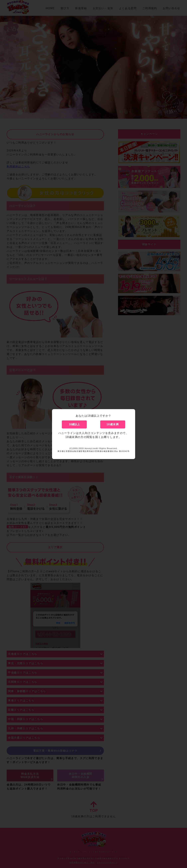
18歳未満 (113, 424)
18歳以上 (74, 424)
